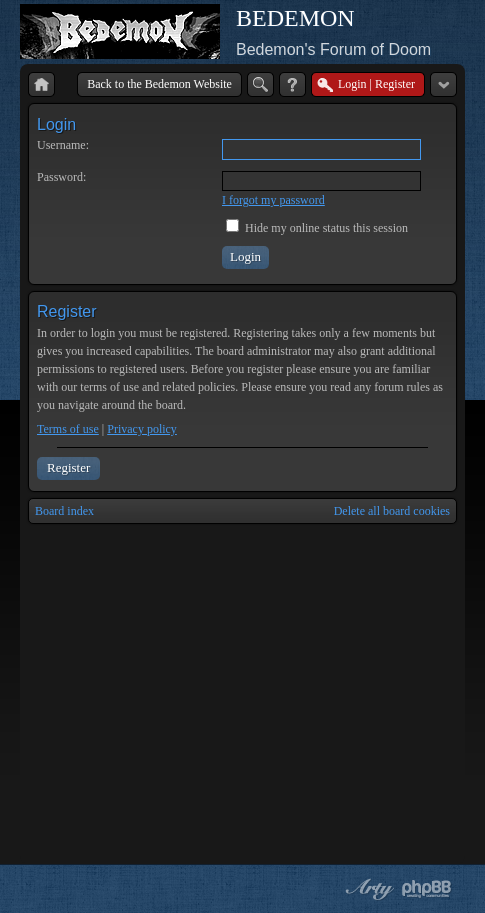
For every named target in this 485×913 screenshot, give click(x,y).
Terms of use (68, 429)
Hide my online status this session (317, 228)
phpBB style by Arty (367, 889)
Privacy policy (142, 429)
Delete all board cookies (392, 511)
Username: (63, 145)
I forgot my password (273, 200)
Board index (64, 511)
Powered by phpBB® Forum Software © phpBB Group (427, 889)
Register (68, 467)
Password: (61, 177)
